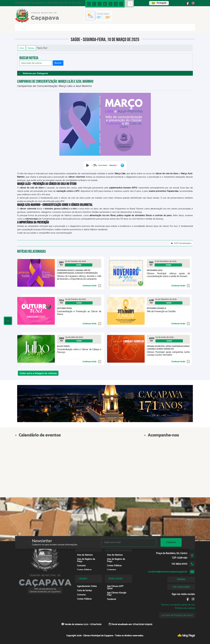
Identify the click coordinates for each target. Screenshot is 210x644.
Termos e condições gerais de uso (178, 605)
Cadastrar (171, 542)
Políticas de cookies (185, 608)
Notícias (31, 48)
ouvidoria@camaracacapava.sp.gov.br (168, 572)
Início (22, 48)
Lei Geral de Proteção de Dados (177, 615)
